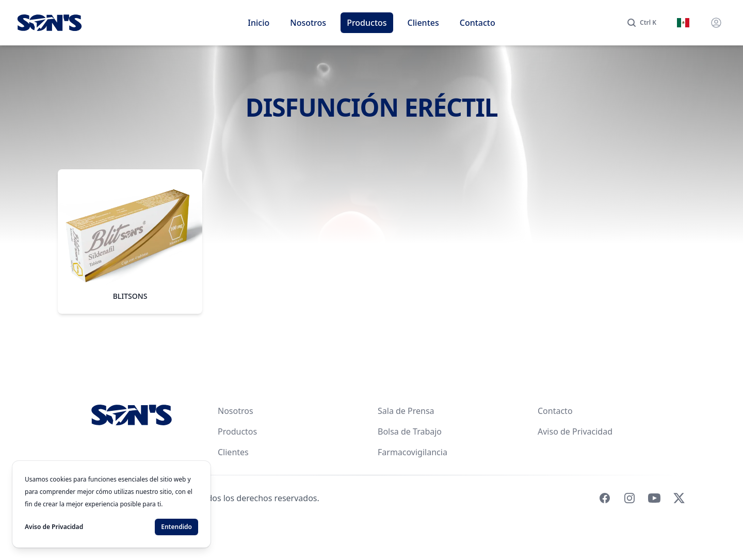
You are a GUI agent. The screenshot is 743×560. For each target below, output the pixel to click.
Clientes (423, 23)
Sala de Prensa (406, 411)
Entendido (176, 527)
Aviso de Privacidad (575, 431)
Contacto (478, 23)
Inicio (259, 23)
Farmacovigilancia (413, 452)
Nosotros (308, 23)
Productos (367, 23)
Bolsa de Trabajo (410, 431)
